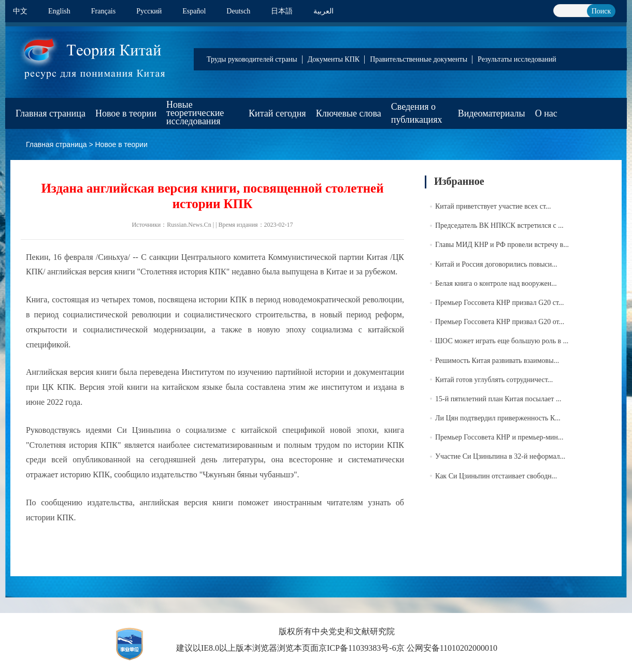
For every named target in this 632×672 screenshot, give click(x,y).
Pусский (149, 11)
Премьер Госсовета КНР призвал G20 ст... (500, 303)
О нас (546, 113)
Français (103, 11)
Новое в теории (126, 113)
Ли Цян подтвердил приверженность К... (498, 418)
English (59, 11)
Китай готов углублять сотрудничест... (494, 380)
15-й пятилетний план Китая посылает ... (498, 399)
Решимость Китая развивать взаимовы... (497, 361)
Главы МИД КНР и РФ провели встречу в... (502, 245)
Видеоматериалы (492, 113)
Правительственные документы (419, 59)
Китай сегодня (277, 113)
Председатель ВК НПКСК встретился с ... (499, 225)
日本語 (282, 11)
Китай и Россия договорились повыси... (496, 264)
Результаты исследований (517, 59)
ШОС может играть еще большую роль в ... (502, 341)
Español (194, 11)
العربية (324, 11)
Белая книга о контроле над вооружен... (496, 283)
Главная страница (51, 113)
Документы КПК (334, 59)
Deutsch (238, 11)
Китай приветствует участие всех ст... (493, 206)
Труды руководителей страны (252, 59)
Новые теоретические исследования (195, 113)
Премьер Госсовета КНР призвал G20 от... (500, 322)
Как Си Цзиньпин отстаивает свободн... (496, 476)
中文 (20, 11)
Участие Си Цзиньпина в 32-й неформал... (500, 456)
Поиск (601, 11)
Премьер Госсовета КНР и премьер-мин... (499, 437)
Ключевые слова (349, 113)
